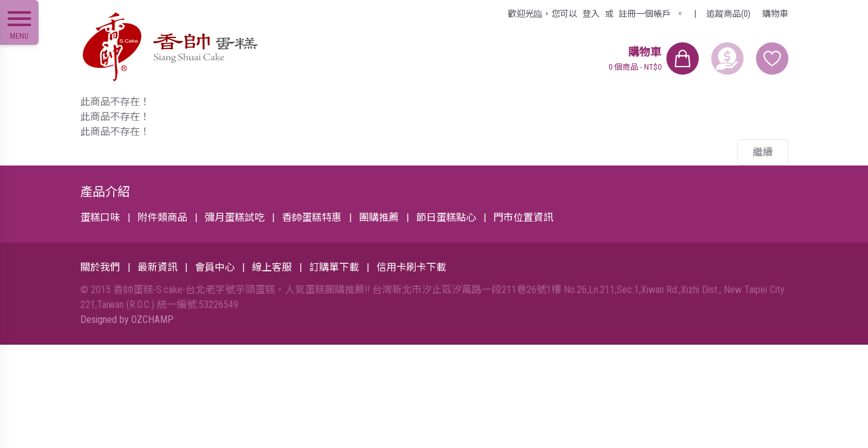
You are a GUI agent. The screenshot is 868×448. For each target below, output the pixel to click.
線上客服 (272, 267)
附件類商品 (162, 217)
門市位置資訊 (523, 217)
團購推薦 (379, 217)
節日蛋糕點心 (446, 217)
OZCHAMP (152, 320)
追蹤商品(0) (728, 14)
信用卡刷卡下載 (411, 267)
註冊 (645, 14)
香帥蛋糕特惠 (312, 217)
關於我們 (100, 267)
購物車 (775, 14)
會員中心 (215, 267)
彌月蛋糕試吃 (235, 217)
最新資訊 (157, 267)
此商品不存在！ (115, 102)
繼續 (763, 152)
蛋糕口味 (100, 217)
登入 (591, 14)
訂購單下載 (334, 267)
